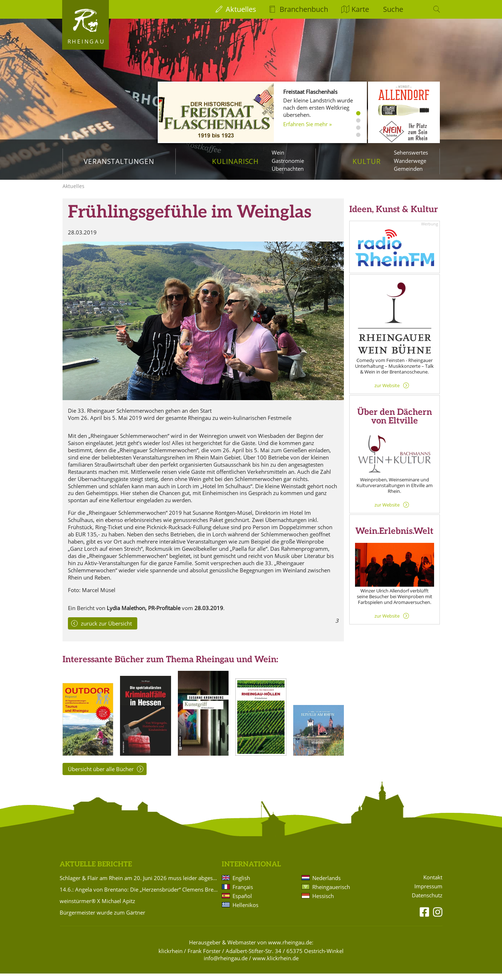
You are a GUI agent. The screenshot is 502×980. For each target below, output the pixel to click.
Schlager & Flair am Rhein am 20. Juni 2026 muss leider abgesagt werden (139, 884)
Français (243, 893)
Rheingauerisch (331, 893)
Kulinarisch (235, 161)
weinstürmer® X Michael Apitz (97, 907)
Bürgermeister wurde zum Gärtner (102, 919)
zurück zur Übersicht (106, 630)
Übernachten (288, 169)
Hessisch (323, 902)
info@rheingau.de (226, 965)
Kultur (367, 161)
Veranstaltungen (119, 161)
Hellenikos (245, 911)
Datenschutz (427, 902)
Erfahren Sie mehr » (307, 124)
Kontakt (433, 884)
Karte (360, 9)
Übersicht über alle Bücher (101, 775)
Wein (278, 152)
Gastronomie (288, 161)
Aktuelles (241, 9)
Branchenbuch (304, 9)
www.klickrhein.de (276, 965)
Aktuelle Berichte (96, 871)
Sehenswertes (411, 152)
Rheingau (86, 41)
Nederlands (326, 884)
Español (242, 902)
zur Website (387, 392)
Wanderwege (410, 161)
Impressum (428, 893)
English (241, 884)
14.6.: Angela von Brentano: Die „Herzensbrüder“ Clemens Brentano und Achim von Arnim (139, 896)
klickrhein (171, 957)
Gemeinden (408, 169)
